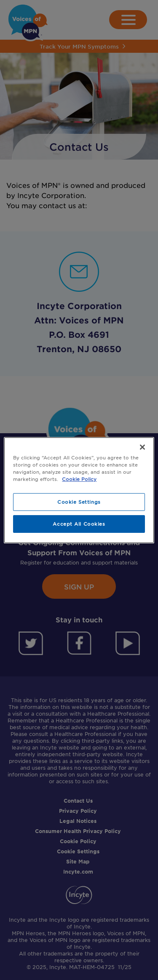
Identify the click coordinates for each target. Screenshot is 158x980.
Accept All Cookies (79, 524)
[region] (79, 490)
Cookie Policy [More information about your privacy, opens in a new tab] (79, 479)
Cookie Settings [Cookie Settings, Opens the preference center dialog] (79, 502)
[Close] (142, 447)
